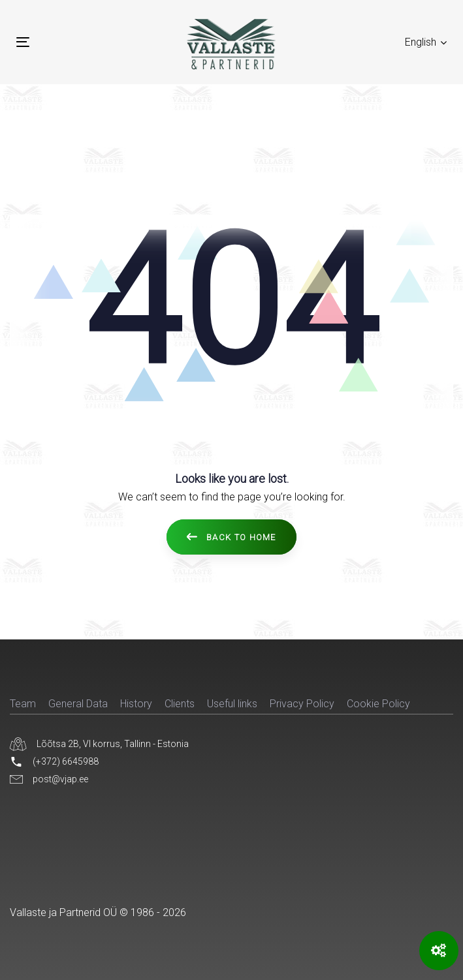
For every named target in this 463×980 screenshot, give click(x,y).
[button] (426, 42)
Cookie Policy (378, 704)
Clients (180, 704)
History (136, 704)
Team (23, 704)
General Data (78, 704)
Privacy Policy (302, 704)
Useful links (232, 704)
